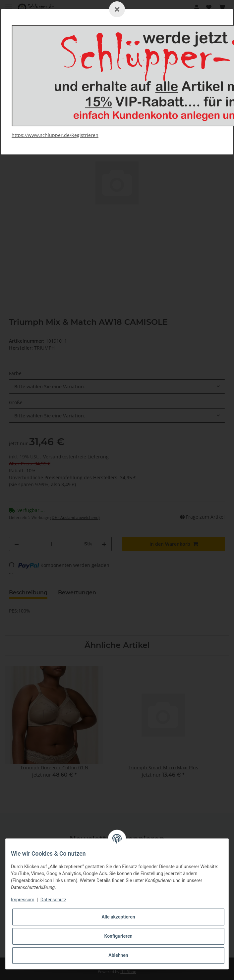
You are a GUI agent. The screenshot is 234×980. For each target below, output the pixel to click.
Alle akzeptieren (118, 917)
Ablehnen (118, 955)
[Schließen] (117, 9)
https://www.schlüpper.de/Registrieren (55, 135)
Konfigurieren (118, 936)
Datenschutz (53, 900)
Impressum (23, 900)
